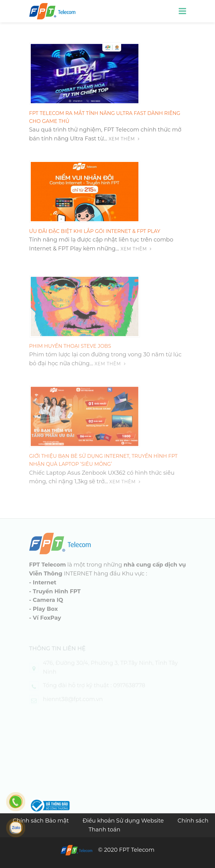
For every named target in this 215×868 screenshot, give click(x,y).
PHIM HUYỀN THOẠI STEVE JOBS (70, 354)
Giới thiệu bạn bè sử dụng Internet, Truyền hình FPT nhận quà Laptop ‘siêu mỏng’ (104, 468)
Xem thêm (124, 139)
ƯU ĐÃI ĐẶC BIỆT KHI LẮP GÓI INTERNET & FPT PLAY (95, 231)
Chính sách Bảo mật (41, 821)
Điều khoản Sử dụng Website (124, 821)
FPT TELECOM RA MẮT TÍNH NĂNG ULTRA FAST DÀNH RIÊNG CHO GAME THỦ (105, 117)
